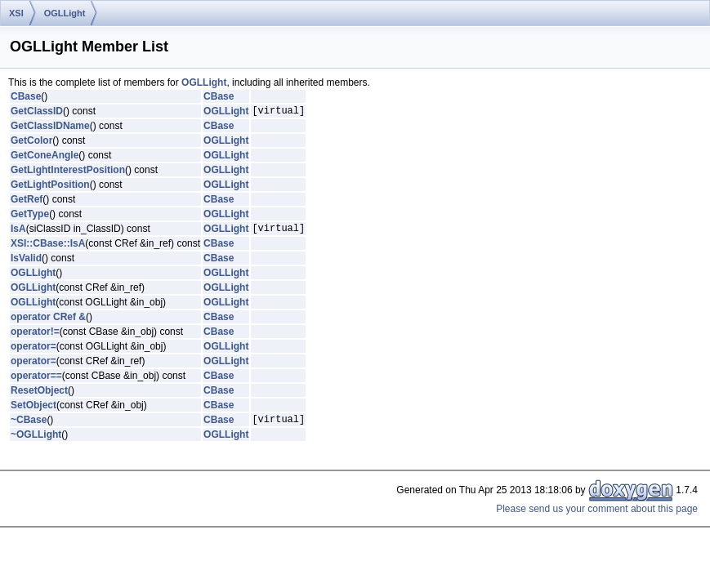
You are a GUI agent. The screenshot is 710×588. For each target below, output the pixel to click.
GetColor (31, 143)
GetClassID (37, 113)
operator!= (35, 336)
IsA (18, 233)
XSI (16, 13)
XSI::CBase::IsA (48, 248)
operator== (36, 381)
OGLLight (65, 13)
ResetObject (39, 395)
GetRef (27, 202)
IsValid (26, 263)
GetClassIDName (50, 128)
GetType (30, 216)
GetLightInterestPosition (68, 172)
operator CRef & (48, 322)
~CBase (29, 426)
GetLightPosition (50, 187)
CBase (26, 96)
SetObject (33, 410)
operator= (33, 351)
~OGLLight (36, 442)
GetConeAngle (45, 158)
